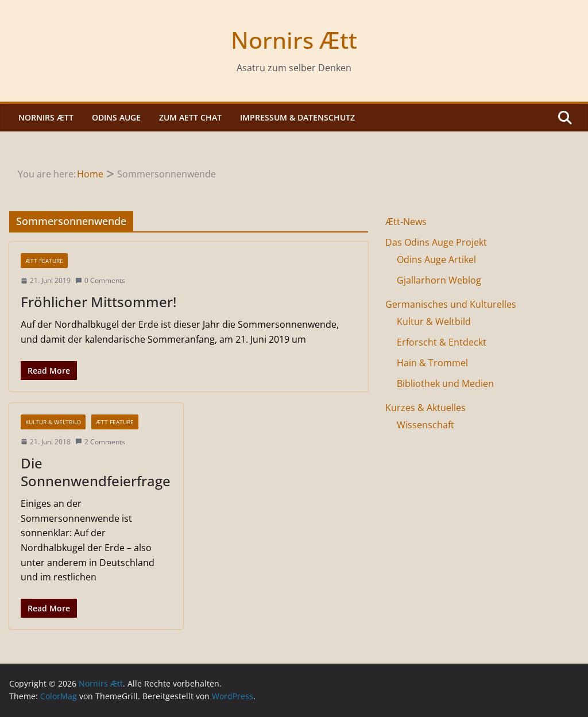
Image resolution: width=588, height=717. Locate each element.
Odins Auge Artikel (436, 259)
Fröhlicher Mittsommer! (98, 302)
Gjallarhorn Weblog (439, 280)
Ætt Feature (44, 261)
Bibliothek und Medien (445, 383)
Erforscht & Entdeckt (442, 342)
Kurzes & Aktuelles (425, 408)
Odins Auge (116, 117)
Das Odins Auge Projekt (436, 242)
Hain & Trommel (432, 363)
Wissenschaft (425, 425)
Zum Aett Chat (190, 117)
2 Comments (100, 442)
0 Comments (100, 280)
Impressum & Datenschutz (297, 117)
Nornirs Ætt (294, 40)
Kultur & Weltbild (53, 422)
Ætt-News (406, 222)
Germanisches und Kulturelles (451, 304)
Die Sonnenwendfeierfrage (96, 472)
